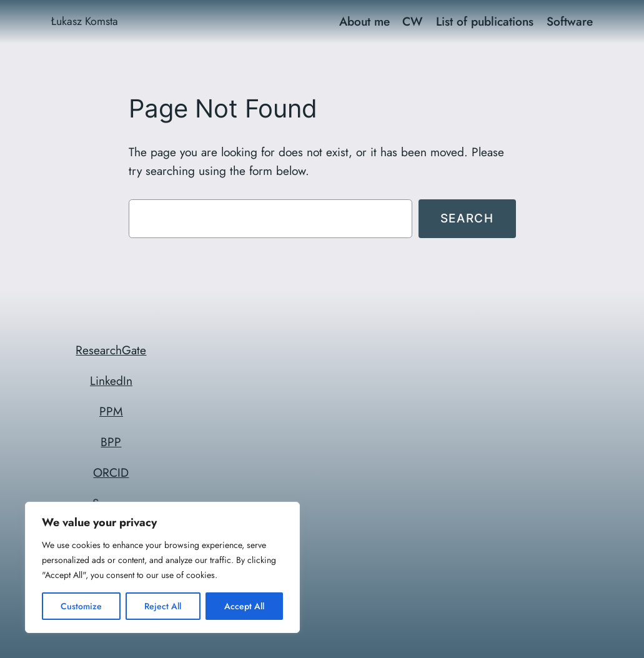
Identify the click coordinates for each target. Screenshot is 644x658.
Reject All (163, 606)
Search (467, 218)
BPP (111, 442)
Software (570, 21)
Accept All (244, 606)
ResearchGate (111, 350)
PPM (111, 411)
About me (364, 21)
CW (413, 21)
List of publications (485, 21)
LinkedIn (111, 381)
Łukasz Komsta (85, 21)
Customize (81, 606)
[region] (162, 567)
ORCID (111, 472)
